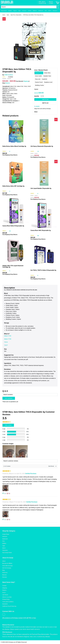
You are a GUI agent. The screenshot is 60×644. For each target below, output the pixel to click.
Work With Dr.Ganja (7, 566)
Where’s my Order (7, 597)
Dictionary (5, 573)
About (4, 561)
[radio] (39, 73)
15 (38, 151)
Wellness (35, 11)
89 (38, 236)
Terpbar (15, 11)
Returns (8, 83)
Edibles (30, 11)
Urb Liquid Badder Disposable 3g (41, 188)
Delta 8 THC (8, 336)
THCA (6, 342)
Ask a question (9, 398)
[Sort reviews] (52, 466)
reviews (11, 77)
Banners (5, 575)
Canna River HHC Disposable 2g (41, 230)
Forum (4, 592)
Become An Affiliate (7, 563)
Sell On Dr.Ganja (7, 568)
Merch (50, 11)
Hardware (24, 11)
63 (10, 231)
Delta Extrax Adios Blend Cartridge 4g (14, 146)
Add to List (45, 103)
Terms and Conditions (8, 602)
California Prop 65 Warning (9, 606)
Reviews (5, 577)
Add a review (8, 425)
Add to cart (45, 99)
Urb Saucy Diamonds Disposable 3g (42, 146)
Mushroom (41, 11)
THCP (6, 345)
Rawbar (10, 11)
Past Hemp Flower (7, 553)
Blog (4, 570)
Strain (36, 70)
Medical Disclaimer (8, 625)
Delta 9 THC (8, 339)
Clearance (55, 11)
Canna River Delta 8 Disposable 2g (13, 226)
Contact (4, 586)
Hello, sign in (42, 2)
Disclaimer (5, 604)
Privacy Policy (6, 599)
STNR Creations (9, 75)
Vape (19, 11)
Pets (46, 11)
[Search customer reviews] (30, 461)
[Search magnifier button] (58, 7)
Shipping (26, 81)
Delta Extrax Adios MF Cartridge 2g (13, 186)
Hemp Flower (4, 11)
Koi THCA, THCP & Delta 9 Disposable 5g (43, 270)
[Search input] (29, 7)
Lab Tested (5, 595)
